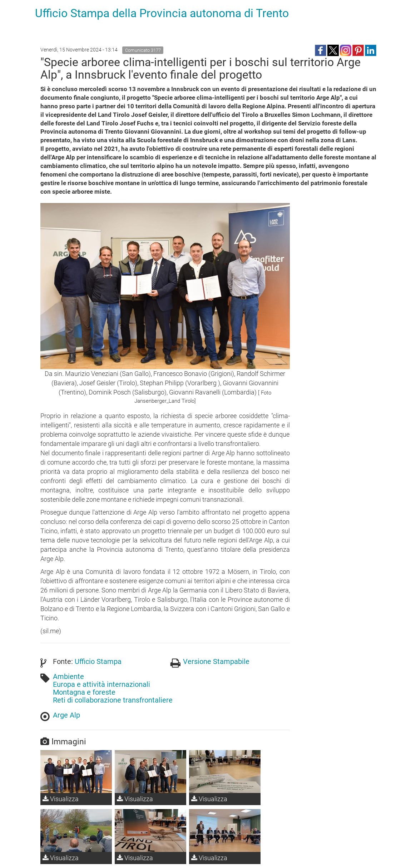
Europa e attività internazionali (101, 684)
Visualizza (61, 799)
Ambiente (68, 676)
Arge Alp (66, 715)
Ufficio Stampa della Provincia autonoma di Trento (162, 13)
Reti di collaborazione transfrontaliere (113, 700)
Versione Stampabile (216, 661)
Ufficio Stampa (98, 661)
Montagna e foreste (84, 692)
